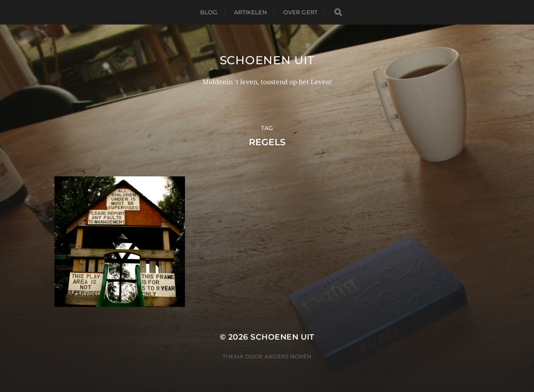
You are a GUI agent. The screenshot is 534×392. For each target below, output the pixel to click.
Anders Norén (288, 356)
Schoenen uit (267, 60)
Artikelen (250, 12)
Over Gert (300, 12)
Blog (209, 12)
